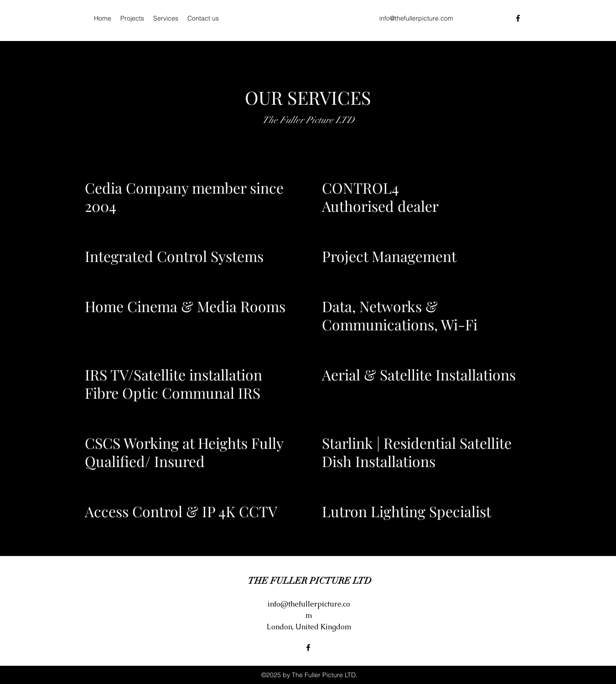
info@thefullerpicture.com (416, 18)
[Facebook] (518, 18)
